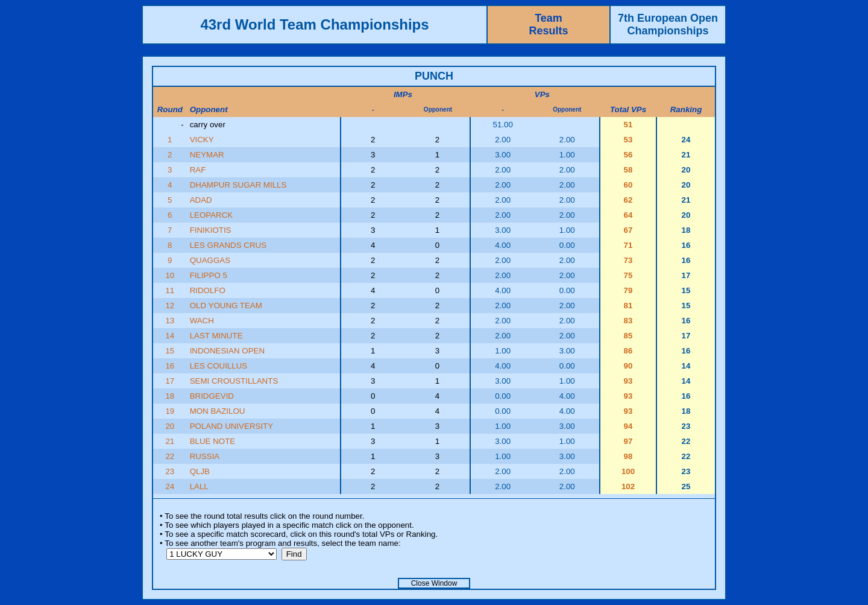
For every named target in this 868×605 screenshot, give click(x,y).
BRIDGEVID (212, 396)
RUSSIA (205, 456)
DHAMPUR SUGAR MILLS (238, 185)
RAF (198, 170)
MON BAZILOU (218, 411)
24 (170, 486)
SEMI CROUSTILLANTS (234, 381)
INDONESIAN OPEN (227, 351)
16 (170, 366)
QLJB (200, 471)
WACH (202, 321)
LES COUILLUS (219, 366)
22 (170, 456)
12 (170, 306)
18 (170, 396)
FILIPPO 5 (209, 275)
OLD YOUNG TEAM (226, 306)
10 (170, 275)
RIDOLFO (208, 290)
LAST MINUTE (216, 336)
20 (170, 426)
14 (170, 336)
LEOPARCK (212, 215)
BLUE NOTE (213, 441)
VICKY (202, 140)
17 (170, 381)
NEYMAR (207, 155)
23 (170, 471)
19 (170, 411)
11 (170, 290)
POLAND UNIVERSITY (232, 426)
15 (170, 351)
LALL (199, 486)
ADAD (201, 200)
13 (170, 321)
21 (170, 441)
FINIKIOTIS (211, 230)
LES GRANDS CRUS (228, 245)
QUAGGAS (210, 260)
